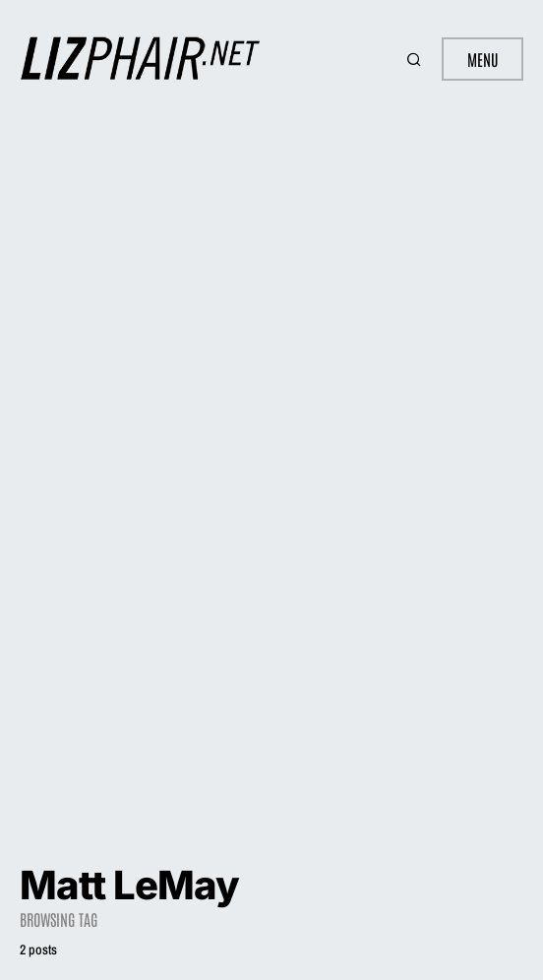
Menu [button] (483, 59)
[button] (416, 59)
